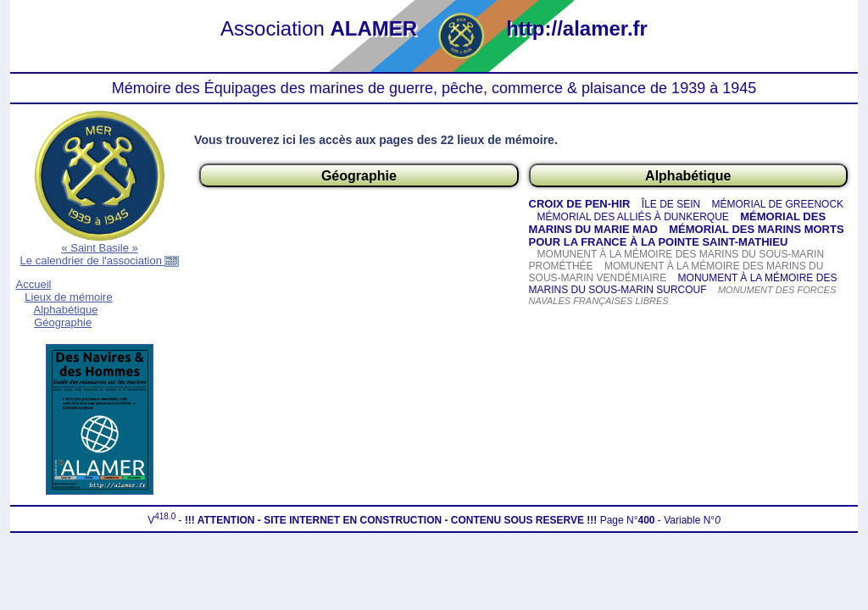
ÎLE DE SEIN (671, 204)
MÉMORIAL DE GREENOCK (778, 204)
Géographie (63, 322)
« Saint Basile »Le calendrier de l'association (100, 254)
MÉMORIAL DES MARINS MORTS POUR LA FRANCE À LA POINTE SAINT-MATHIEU (687, 236)
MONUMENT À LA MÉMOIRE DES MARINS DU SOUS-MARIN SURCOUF (683, 284)
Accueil (34, 284)
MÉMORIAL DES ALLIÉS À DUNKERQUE (633, 217)
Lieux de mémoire (68, 297)
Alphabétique (65, 310)
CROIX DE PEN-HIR (580, 204)
